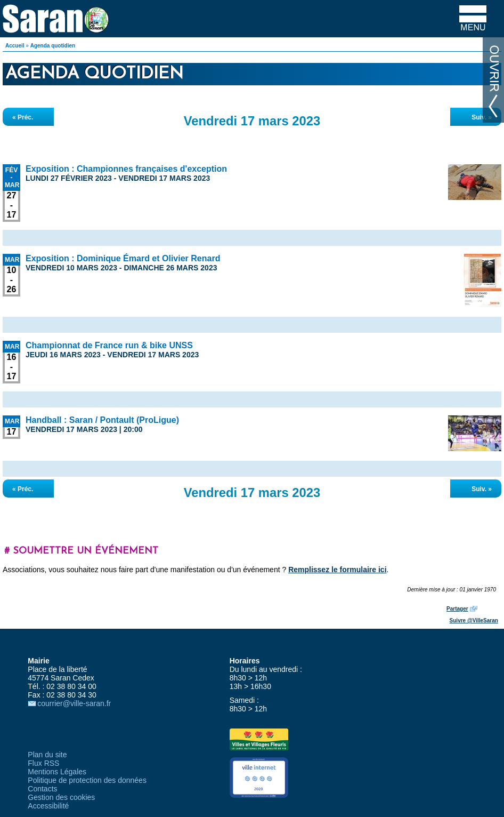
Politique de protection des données (87, 780)
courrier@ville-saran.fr (74, 703)
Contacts (42, 789)
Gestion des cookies (61, 797)
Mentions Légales (57, 772)
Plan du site (47, 755)
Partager (457, 609)
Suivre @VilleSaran (474, 620)
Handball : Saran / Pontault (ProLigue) (102, 420)
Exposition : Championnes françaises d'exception (126, 169)
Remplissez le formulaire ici (337, 570)
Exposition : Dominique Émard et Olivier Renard (123, 258)
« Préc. (23, 117)
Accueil (15, 46)
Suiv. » (482, 117)
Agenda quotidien (53, 46)
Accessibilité (48, 806)
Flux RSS (43, 763)
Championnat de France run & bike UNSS (109, 345)
